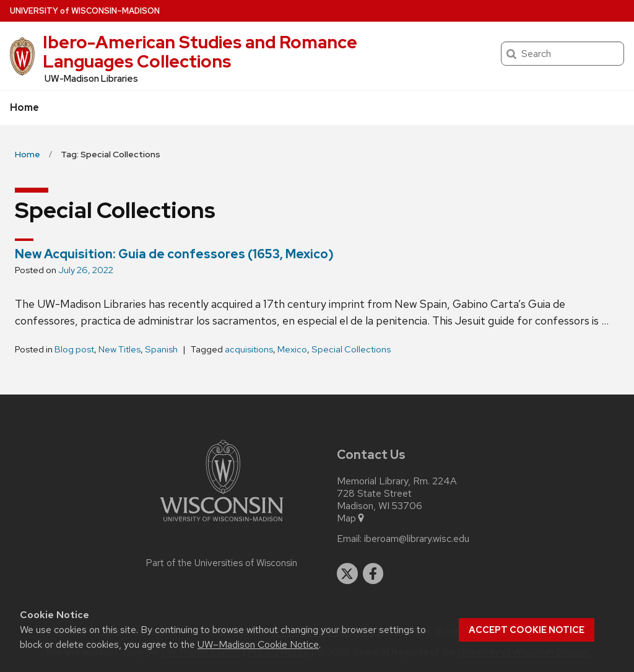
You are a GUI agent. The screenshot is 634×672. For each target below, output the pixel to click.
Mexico (292, 349)
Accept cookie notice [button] (527, 630)
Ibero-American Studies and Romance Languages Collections (200, 52)
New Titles (119, 349)
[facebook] (373, 574)
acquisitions (249, 349)
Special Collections (351, 349)
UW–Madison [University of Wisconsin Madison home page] (85, 11)
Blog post (74, 349)
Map (351, 518)
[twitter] (347, 574)
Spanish (161, 349)
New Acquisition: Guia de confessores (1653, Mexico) (174, 254)
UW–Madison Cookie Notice (258, 644)
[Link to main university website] (222, 524)
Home (24, 107)
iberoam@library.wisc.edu (417, 539)
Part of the (222, 563)
